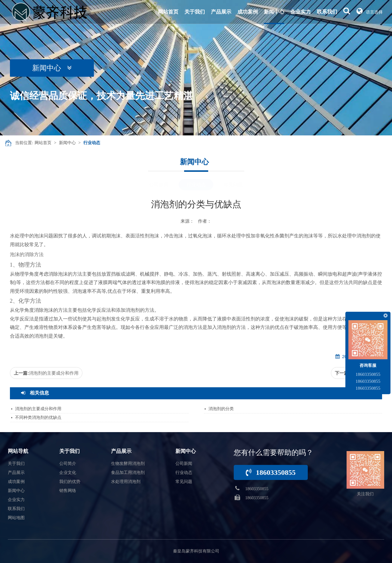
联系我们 (327, 12)
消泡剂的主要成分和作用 (54, 373)
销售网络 (68, 491)
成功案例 (248, 12)
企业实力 (301, 12)
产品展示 (221, 12)
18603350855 (271, 472)
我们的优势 (70, 482)
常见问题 (233, 185)
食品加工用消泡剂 (128, 473)
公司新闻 (159, 185)
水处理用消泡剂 (126, 482)
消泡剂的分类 (221, 409)
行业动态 (92, 143)
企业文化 (68, 473)
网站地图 (16, 518)
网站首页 (168, 12)
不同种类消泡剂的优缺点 (38, 418)
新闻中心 (274, 12)
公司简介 (68, 464)
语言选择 (370, 11)
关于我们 (195, 12)
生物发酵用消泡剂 (128, 464)
